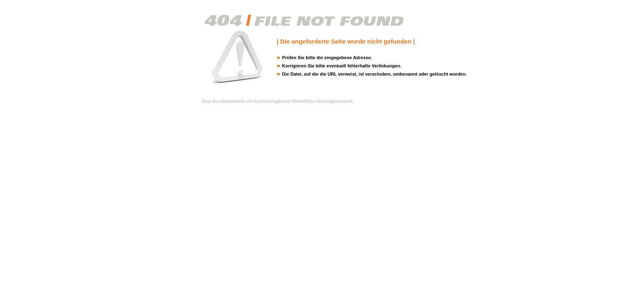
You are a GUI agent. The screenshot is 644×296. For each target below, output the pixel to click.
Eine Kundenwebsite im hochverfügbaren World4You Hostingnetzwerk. (278, 101)
